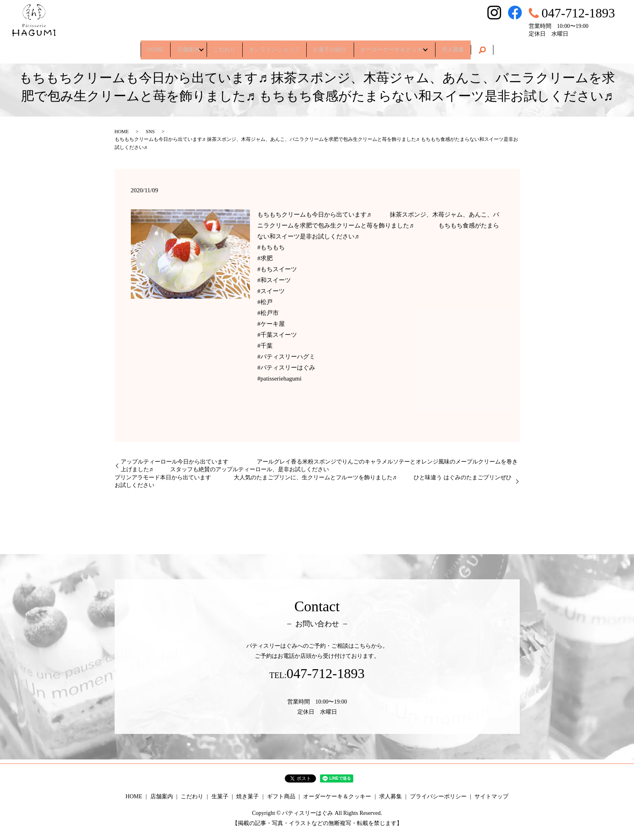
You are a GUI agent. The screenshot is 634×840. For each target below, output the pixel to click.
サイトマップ (491, 796)
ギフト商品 (281, 796)
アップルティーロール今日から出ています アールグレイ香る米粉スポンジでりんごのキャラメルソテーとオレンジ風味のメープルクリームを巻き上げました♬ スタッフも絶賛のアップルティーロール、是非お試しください (319, 466)
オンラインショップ (274, 46)
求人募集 (473, 46)
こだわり (218, 46)
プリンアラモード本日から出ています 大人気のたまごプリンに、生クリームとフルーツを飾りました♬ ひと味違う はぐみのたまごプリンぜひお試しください (313, 482)
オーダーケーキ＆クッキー (406, 46)
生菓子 (220, 796)
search (505, 47)
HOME (136, 46)
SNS (150, 132)
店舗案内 (175, 46)
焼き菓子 (248, 796)
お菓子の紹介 (336, 46)
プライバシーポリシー (438, 796)
